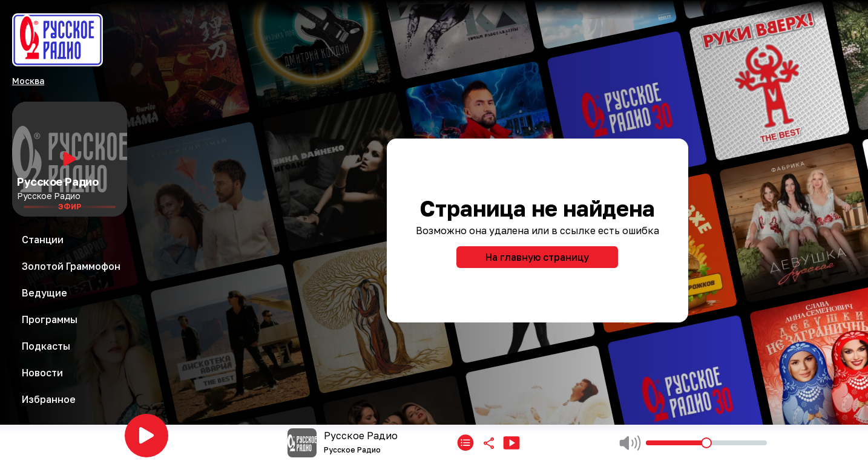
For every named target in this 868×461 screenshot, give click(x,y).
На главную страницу (537, 257)
